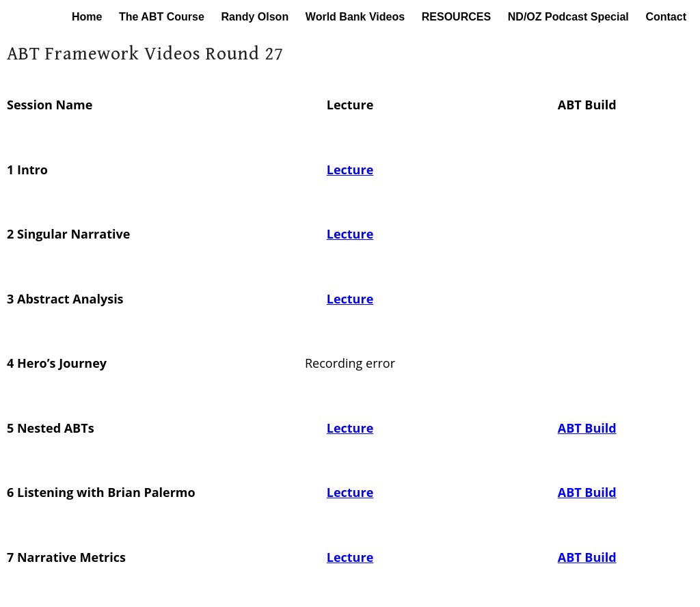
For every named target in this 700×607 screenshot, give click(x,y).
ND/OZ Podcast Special (568, 17)
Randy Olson (255, 17)
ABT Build (587, 428)
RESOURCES (456, 17)
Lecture (350, 170)
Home (87, 17)
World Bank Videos (355, 17)
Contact (666, 17)
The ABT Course (162, 17)
